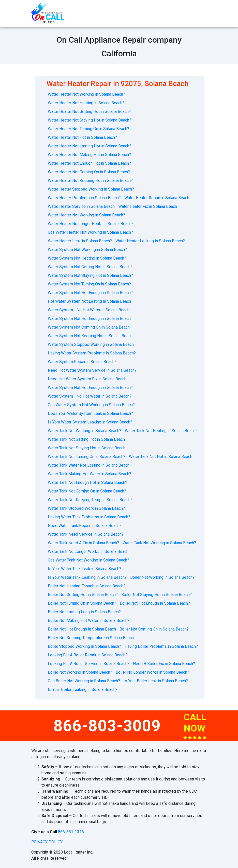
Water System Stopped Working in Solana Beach (91, 344)
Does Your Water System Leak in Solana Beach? (90, 413)
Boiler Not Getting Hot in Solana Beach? (83, 595)
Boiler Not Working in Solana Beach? (162, 577)
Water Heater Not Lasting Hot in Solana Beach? (90, 146)
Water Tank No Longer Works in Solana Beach (88, 551)
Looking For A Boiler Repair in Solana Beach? (88, 655)
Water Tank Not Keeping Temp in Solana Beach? (90, 500)
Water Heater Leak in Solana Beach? (80, 241)
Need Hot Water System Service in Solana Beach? (92, 370)
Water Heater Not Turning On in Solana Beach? (88, 129)
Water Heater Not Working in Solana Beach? (86, 94)
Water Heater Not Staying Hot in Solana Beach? (90, 120)
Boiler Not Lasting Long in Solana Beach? (84, 612)
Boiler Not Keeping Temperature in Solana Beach (91, 638)
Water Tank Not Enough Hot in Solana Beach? (87, 482)
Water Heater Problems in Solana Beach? (84, 198)
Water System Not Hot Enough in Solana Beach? (90, 293)
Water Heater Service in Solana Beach (81, 206)
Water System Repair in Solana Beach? (82, 362)
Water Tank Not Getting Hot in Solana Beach (86, 439)
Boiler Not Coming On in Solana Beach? (154, 629)
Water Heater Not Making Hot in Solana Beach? (89, 155)
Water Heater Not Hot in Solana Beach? (82, 137)
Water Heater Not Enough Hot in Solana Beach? (89, 163)
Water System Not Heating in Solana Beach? (87, 258)
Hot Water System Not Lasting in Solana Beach (89, 301)
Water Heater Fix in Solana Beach (148, 206)
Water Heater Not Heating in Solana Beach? (86, 103)
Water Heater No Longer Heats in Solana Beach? (91, 224)
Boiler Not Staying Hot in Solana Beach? (157, 595)
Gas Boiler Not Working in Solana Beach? (84, 681)
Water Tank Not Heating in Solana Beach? (161, 431)
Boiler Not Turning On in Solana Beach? (82, 603)
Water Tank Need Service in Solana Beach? (86, 534)
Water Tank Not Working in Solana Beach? (85, 431)
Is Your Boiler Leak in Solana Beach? (156, 681)
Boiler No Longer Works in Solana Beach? (152, 672)
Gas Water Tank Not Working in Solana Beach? (88, 560)
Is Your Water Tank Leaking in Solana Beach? (87, 577)
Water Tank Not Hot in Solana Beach (161, 457)
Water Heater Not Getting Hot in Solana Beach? (89, 112)
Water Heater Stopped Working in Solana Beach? (91, 189)
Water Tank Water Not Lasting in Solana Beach (89, 465)
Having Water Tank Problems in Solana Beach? (89, 517)
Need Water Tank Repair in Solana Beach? (85, 526)
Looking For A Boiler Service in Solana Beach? (89, 664)
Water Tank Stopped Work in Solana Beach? (86, 508)
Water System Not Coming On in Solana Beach (89, 327)
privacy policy (47, 842)
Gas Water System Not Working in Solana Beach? (91, 405)
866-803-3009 (107, 726)
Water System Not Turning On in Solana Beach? (89, 284)
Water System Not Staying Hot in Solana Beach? (90, 275)
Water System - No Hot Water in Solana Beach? (90, 396)
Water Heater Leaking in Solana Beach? (150, 241)
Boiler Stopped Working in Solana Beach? (84, 646)
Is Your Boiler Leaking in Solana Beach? (83, 690)
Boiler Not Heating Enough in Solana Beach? (87, 586)
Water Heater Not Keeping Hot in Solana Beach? (90, 181)
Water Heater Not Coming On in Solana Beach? (89, 172)
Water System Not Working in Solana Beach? (87, 250)
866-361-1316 (71, 832)
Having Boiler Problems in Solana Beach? (161, 646)
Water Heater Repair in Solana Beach (157, 198)
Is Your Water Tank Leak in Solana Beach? (85, 569)
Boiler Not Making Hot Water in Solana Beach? (89, 620)
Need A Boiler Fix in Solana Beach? (164, 664)
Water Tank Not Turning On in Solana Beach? (87, 457)
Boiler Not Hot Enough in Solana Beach (82, 629)
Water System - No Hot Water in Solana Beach (89, 310)
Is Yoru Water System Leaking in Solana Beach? (90, 422)
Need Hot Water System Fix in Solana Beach (87, 379)
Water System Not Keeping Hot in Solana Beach (90, 336)
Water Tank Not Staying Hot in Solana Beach (87, 448)
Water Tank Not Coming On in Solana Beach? (87, 491)
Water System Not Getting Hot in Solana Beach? (90, 267)
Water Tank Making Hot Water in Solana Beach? (90, 474)
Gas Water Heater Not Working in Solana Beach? (90, 232)
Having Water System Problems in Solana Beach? (92, 353)
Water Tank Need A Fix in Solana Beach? (83, 543)
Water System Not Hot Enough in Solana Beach (89, 319)
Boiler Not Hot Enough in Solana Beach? (155, 603)
